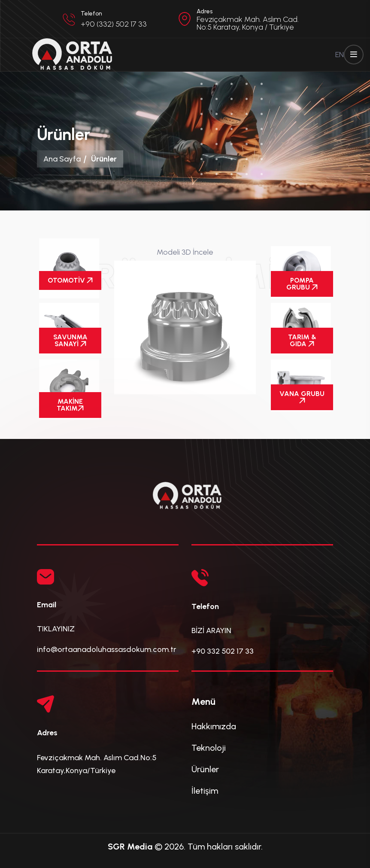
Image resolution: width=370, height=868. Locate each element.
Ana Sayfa (62, 159)
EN (340, 55)
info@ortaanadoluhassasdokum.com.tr (106, 649)
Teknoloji (209, 748)
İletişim (205, 791)
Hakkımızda (214, 726)
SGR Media (130, 847)
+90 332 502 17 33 (223, 651)
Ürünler (205, 769)
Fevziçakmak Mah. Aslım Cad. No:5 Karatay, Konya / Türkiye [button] (248, 23)
